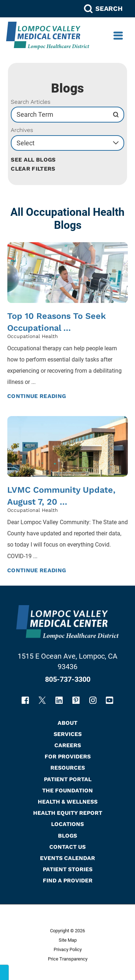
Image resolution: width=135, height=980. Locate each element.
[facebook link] (25, 700)
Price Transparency (68, 959)
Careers (68, 745)
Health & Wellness (68, 802)
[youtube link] (109, 700)
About (67, 723)
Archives (22, 130)
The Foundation (67, 790)
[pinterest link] (76, 700)
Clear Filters (33, 169)
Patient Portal (68, 779)
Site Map (68, 940)
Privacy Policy (68, 949)
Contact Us (67, 847)
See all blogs (33, 160)
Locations (67, 824)
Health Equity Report (68, 813)
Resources (68, 768)
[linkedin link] (59, 700)
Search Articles (31, 102)
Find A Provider (68, 880)
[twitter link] (42, 700)
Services (68, 734)
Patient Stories (68, 869)
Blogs (67, 836)
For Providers (68, 756)
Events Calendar (67, 858)
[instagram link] (93, 700)
